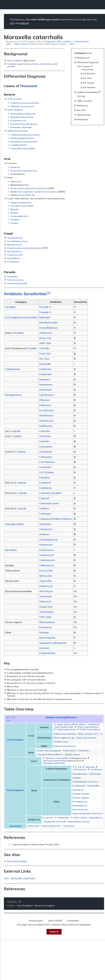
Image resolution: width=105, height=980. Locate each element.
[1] (48, 292)
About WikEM (55, 921)
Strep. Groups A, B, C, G (90, 734)
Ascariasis (12, 276)
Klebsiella (90, 767)
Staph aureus (64, 724)
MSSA (75, 724)
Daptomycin (46, 586)
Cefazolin (44, 431)
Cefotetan (45, 436)
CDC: (20, 878)
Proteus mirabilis (81, 794)
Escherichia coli (18, 121)
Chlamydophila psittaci (22, 138)
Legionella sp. (96, 818)
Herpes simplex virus (21, 203)
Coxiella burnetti (19, 145)
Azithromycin (47, 555)
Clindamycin (46, 545)
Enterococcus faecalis (65, 734)
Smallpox (15, 220)
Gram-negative (15, 110)
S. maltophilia (62, 818)
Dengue (14, 223)
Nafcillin (44, 322)
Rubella (14, 213)
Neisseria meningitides (57, 758)
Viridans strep (61, 742)
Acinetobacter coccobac (85, 782)
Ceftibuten (45, 514)
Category (12, 902)
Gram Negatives (15, 790)
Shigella (76, 778)
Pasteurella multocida (55, 822)
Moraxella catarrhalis (21, 127)
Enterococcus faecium (65, 746)
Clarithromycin (47, 560)
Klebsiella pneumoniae (22, 117)
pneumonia (33, 64)
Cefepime (45, 477)
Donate (54, 932)
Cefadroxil (45, 483)
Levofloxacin (46, 410)
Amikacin (44, 534)
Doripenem (45, 369)
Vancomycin (46, 591)
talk (59, 41)
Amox (49, 333)
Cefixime (44, 508)
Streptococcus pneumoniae (25, 103)
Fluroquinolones (13, 395)
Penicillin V (45, 312)
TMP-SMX (45, 617)
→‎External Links (80, 41)
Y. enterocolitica (79, 818)
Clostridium (84, 751)
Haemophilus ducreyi (79, 822)
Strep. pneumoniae (86, 738)
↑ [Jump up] (11, 844)
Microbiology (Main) (17, 861)
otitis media (46, 64)
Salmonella (95, 774)
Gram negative (15, 60)
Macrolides (11, 550)
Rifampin (44, 632)
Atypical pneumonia (17, 131)
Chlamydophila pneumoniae (25, 135)
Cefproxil (44, 498)
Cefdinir (55, 519)
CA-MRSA (91, 724)
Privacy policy (36, 921)
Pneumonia (29, 86)
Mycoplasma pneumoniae (24, 142)
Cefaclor (44, 493)
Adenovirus (16, 181)
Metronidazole (47, 638)
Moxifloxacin (46, 415)
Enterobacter (80, 769)
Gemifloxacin (46, 421)
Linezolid (44, 648)
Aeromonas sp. (80, 809)
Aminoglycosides (14, 524)
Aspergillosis (14, 258)
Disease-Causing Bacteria (61, 717)
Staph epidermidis (64, 727)
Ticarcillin (44, 348)
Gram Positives (15, 740)
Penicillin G (45, 307)
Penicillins (10, 307)
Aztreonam (45, 390)
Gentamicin (45, 524)
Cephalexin (45, 488)
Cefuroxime (46, 447)
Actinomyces (69, 751)
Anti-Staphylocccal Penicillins (21, 317)
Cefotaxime (46, 452)
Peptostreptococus (51, 826)
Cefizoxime (45, 457)
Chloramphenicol (48, 540)
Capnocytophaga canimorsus (88, 813)
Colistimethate (47, 653)
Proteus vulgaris (81, 798)
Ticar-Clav (45, 354)
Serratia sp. (78, 790)
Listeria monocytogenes (49, 751)
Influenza (15, 167)
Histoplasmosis (15, 238)
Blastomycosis (15, 245)
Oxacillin (53, 322)
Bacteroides (33, 826)
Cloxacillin (45, 328)
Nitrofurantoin (47, 622)
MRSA (82, 724)
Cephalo (16, 431)
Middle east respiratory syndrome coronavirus (34, 192)
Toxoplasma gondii (17, 283)
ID (20, 902)
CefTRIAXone (47, 462)
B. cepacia (48, 818)
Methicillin (45, 317)
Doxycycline (46, 570)
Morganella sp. (80, 805)
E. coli (78, 767)
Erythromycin (47, 550)
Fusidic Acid (46, 607)
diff (8, 44)
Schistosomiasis (15, 280)
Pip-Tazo (44, 359)
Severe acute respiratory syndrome (28, 188)
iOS (13, 23)
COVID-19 (29, 195)
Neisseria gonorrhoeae (55, 761)
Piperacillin (45, 364)
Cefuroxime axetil (49, 503)
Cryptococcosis (15, 255)
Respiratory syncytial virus (24, 171)
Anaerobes (15, 826)
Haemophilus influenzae (23, 114)
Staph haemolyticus (90, 729)
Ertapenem (45, 374)
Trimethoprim (47, 612)
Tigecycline (45, 581)
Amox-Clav (46, 338)
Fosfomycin (46, 627)
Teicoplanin (45, 596)
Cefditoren (66, 519)
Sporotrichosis (15, 251)
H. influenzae (79, 786)
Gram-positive (14, 99)
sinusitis (11, 66)
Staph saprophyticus (88, 727)
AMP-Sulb (45, 343)
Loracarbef (55, 493)
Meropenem (46, 384)
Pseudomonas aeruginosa (24, 124)
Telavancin (45, 601)
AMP (42, 333)
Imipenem (45, 379)
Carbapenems (13, 369)
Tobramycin (46, 529)
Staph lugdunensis (66, 729)
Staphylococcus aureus (22, 106)
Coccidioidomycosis (17, 241)
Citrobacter (96, 769)
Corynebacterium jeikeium (50, 754)
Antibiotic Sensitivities (25, 294)
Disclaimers (73, 921)
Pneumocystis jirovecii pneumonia (24, 248)
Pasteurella (93, 786)
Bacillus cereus (72, 754)
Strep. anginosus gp (64, 738)
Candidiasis (13, 262)
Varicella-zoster (19, 206)
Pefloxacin (45, 405)
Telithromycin (47, 565)
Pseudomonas (80, 774)
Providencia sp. (80, 802)
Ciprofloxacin (46, 395)
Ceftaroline (45, 467)
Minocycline (46, 576)
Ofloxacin (44, 400)
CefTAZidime (47, 472)
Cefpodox (45, 519)
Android (24, 23)
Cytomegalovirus (19, 216)
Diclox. (55, 328)
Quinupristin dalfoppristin (53, 643)
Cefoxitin (44, 441)
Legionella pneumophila (23, 148)
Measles (15, 209)
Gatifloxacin (46, 426)
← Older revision (20, 44)
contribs (66, 41)
